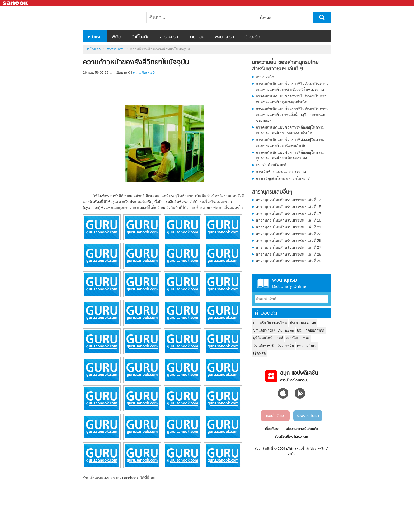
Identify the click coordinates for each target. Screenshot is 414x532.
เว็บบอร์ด (252, 37)
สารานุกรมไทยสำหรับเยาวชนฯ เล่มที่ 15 (288, 207)
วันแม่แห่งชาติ (264, 346)
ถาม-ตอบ (196, 37)
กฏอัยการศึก (315, 330)
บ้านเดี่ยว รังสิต (264, 330)
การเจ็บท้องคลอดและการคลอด (281, 172)
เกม (300, 330)
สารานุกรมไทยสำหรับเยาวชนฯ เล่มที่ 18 (288, 220)
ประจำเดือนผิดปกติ (271, 165)
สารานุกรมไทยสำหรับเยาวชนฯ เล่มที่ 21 (288, 227)
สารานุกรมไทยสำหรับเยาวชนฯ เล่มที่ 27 (288, 247)
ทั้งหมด (265, 18)
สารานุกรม (169, 37)
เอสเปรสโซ (265, 77)
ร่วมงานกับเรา (308, 416)
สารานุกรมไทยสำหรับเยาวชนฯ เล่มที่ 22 (288, 234)
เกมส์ (279, 338)
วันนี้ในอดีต (140, 37)
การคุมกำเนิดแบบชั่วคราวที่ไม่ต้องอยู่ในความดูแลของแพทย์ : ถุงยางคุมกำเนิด (292, 99)
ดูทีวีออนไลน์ (263, 338)
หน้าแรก (95, 37)
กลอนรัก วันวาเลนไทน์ (270, 323)
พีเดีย (116, 37)
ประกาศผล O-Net (303, 323)
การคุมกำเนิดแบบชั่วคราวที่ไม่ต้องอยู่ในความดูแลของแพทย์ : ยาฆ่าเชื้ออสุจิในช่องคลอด (292, 87)
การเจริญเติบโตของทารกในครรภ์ (283, 178)
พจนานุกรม (224, 37)
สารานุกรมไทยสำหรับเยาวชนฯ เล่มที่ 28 (288, 254)
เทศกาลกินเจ (307, 346)
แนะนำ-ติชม (275, 416)
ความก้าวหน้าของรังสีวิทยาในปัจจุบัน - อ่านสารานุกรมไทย (111, 18)
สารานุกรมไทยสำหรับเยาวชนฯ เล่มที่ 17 (288, 214)
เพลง (306, 338)
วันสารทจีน (286, 346)
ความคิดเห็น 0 (144, 72)
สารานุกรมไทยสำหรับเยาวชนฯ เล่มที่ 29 (288, 261)
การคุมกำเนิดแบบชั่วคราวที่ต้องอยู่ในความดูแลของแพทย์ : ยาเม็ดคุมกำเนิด (290, 155)
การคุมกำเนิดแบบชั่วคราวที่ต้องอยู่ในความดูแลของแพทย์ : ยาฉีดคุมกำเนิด (290, 143)
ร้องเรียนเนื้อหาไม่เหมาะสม (291, 437)
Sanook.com (16, 3)
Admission (286, 330)
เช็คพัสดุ (259, 353)
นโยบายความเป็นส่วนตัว (302, 429)
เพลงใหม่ (293, 338)
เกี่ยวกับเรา (272, 429)
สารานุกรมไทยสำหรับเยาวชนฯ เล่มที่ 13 (288, 200)
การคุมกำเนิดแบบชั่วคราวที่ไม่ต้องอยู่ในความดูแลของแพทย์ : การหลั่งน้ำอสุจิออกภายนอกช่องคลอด (292, 115)
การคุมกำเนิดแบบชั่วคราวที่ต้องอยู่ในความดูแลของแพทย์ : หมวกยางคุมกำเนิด (290, 130)
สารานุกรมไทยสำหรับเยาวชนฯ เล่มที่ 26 (288, 241)
